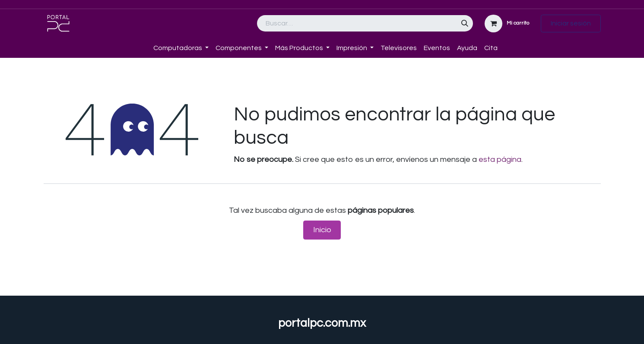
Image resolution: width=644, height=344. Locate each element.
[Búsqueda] (465, 23)
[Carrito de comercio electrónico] (507, 24)
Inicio (322, 230)
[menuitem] (146, 43)
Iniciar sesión (571, 23)
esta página (500, 159)
